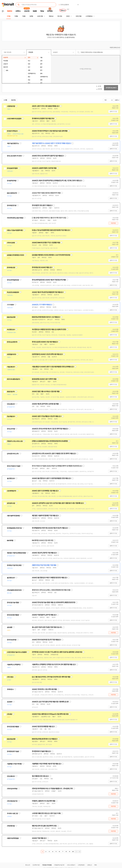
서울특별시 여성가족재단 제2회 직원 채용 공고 (47, 764)
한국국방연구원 (12, 205)
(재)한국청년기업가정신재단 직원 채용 (44, 565)
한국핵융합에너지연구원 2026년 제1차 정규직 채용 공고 (50, 528)
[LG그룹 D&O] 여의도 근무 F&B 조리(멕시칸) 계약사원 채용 (51, 677)
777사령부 (10, 305)
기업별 (24, 16)
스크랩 (5, 100)
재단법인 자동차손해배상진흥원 (16, 553)
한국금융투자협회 (12, 168)
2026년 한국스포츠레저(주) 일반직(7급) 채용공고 (48, 156)
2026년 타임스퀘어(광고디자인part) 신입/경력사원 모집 (50, 714)
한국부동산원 (11, 268)
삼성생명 (10, 627)
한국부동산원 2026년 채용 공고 (42, 267)
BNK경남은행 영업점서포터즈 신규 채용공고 (46, 317)
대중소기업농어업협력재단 (15, 230)
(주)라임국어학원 (12, 789)
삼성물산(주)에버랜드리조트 (15, 255)
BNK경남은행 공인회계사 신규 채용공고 (45, 739)
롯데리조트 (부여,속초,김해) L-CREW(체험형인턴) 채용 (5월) (51, 590)
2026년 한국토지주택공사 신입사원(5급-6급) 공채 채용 (50, 131)
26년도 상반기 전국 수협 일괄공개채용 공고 (46, 106)
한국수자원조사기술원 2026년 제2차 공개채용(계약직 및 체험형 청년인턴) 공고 (57, 466)
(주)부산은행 (11, 243)
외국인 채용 (79, 16)
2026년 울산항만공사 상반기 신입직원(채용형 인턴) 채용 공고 (52, 478)
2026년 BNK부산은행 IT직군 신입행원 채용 (46, 243)
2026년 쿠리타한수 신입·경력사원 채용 (44, 689)
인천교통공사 (11, 404)
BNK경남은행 (11, 317)
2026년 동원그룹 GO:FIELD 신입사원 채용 (46, 392)
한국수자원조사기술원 (14, 466)
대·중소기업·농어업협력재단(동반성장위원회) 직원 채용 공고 (51, 230)
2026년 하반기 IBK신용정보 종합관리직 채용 (46, 193)
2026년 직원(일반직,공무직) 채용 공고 (44, 615)
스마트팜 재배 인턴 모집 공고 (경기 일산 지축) (46, 813)
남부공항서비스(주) (13, 454)
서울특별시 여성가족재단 (14, 764)
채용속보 (51, 16)
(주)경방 (9, 714)
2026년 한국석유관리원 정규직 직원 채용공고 (46, 640)
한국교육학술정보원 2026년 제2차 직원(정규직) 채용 (49, 280)
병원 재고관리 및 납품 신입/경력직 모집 (44, 826)
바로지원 (113, 223)
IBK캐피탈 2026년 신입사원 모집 (43, 540)
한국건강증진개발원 (13, 615)
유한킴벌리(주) (11, 354)
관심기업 (13, 100)
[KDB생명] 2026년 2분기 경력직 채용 (44, 379)
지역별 (9, 16)
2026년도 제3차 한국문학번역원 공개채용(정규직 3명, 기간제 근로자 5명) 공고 (57, 181)
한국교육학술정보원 (13, 280)
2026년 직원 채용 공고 (39, 838)
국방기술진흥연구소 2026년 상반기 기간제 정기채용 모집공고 (52, 143)
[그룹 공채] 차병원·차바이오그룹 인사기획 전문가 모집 (49, 218)
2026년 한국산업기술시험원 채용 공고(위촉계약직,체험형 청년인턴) (54, 602)
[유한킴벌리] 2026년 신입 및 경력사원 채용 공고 (47, 354)
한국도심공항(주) (12, 342)
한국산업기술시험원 (13, 603)
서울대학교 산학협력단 (14, 665)
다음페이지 (76, 852)
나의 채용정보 (89, 16)
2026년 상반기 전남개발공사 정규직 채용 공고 (47, 416)
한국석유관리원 (12, 640)
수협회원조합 (11, 106)
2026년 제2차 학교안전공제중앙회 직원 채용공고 (48, 292)
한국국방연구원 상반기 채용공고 (42, 205)
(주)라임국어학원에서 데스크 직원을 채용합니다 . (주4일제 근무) (52, 789)
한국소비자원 (11, 429)
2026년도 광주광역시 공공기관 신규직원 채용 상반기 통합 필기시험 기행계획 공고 (58, 503)
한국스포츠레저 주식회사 (14, 156)
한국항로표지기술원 (13, 751)
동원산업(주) (11, 392)
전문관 (68, 16)
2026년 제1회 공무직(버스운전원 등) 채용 (45, 404)
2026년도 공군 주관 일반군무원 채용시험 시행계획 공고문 (50, 702)
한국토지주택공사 (12, 131)
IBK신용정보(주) (12, 193)
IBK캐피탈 (10, 541)
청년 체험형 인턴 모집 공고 (40, 776)
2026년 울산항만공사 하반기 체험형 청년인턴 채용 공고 (50, 578)
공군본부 (10, 702)
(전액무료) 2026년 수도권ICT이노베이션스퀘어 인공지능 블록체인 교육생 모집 (57, 652)
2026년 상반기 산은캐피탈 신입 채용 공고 (45, 491)
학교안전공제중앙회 (13, 292)
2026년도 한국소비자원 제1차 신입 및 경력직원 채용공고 (50, 429)
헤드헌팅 (60, 16)
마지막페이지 (80, 852)
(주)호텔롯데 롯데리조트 (14, 590)
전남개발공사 (11, 416)
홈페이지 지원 (113, 111)
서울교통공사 (11, 367)
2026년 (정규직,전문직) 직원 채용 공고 (44, 553)
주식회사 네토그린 (12, 813)
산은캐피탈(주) (11, 491)
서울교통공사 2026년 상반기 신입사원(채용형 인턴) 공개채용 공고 (53, 367)
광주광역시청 (11, 503)
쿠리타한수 (10, 689)
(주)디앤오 (10, 677)
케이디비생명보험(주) (13, 379)
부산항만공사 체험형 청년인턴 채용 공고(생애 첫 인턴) (49, 329)
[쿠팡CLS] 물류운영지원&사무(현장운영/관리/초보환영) (50, 441)
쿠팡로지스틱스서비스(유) (15, 441)
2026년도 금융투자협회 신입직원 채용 (44, 168)
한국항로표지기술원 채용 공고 (41, 751)
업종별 (31, 16)
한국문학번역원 (12, 181)
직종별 (16, 16)
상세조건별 (40, 16)
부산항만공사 (11, 330)
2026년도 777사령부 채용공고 (42, 305)
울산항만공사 (11, 478)
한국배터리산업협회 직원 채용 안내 (43, 119)
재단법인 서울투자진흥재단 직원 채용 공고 (45, 516)
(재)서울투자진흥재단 (13, 516)
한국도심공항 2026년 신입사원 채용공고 (45, 342)
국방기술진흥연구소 (13, 143)
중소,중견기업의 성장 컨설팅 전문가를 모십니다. (47, 627)
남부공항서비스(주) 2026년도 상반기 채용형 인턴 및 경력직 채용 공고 (54, 454)
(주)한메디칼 (11, 826)
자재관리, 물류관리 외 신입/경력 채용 (44, 801)
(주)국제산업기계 (12, 801)
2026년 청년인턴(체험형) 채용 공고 (43, 727)
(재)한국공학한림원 (13, 838)
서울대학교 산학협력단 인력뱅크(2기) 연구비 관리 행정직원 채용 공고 (54, 664)
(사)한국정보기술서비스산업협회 (17, 652)
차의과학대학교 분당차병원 (15, 218)
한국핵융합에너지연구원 (14, 528)
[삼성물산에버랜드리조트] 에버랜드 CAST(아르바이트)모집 (51, 255)
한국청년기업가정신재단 (14, 565)
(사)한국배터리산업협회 (14, 119)
